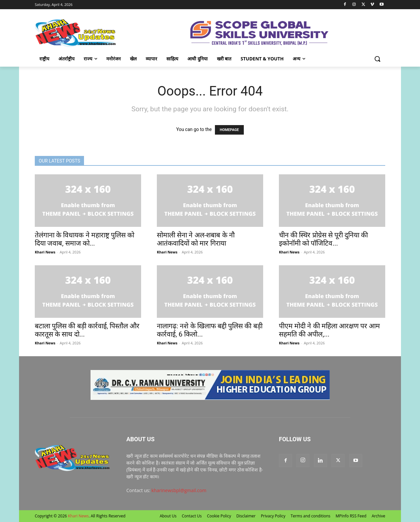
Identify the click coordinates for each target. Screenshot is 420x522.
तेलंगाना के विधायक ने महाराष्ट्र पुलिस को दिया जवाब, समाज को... (84, 239)
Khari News (45, 252)
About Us (168, 516)
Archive (378, 516)
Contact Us (192, 516)
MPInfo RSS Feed (351, 516)
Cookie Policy (219, 516)
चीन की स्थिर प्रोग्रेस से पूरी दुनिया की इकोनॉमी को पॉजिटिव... (323, 239)
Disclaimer (246, 516)
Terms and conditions (311, 516)
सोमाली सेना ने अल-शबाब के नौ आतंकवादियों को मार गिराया (196, 239)
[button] (377, 59)
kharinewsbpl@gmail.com (179, 490)
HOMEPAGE (229, 130)
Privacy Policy (273, 516)
